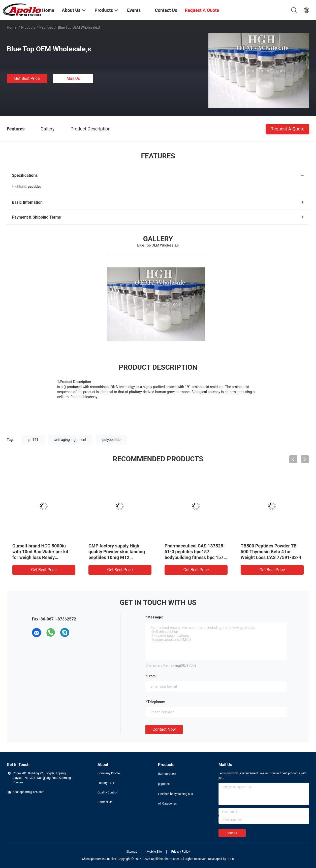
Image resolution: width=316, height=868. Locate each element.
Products (28, 27)
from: (152, 676)
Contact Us (105, 802)
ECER (230, 859)
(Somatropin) (167, 774)
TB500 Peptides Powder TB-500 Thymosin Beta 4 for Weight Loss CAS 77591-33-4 (271, 552)
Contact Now (164, 729)
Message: (155, 617)
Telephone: (156, 702)
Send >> (232, 833)
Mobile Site (154, 852)
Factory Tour (106, 783)
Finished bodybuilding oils (175, 794)
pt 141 (34, 440)
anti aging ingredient (70, 440)
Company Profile (109, 773)
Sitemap (132, 852)
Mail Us (73, 78)
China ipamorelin (93, 859)
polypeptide (111, 440)
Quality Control (107, 792)
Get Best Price (27, 78)
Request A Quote (288, 129)
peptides (46, 27)
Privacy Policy (180, 852)
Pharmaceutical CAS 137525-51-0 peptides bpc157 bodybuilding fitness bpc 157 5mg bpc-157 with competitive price (196, 557)
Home (12, 27)
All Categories (167, 804)
